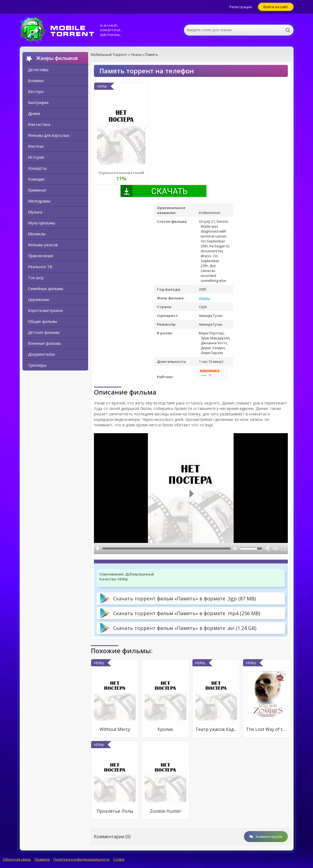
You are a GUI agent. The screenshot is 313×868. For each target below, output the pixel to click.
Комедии (36, 179)
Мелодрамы (39, 201)
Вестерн (36, 92)
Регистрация (241, 7)
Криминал (37, 190)
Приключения (41, 256)
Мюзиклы (37, 234)
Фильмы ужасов (43, 245)
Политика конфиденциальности (81, 859)
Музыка (35, 212)
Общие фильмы (43, 321)
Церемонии (39, 300)
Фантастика (39, 124)
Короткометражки (45, 310)
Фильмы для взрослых (49, 135)
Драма (34, 113)
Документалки (41, 354)
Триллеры (37, 365)
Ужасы (204, 298)
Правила (42, 859)
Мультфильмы (41, 223)
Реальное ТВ (40, 267)
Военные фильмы (44, 343)
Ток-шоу (36, 278)
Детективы (38, 70)
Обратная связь (17, 859)
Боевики (36, 81)
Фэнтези (36, 146)
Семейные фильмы (45, 289)
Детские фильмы (44, 332)
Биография (38, 102)
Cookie (119, 859)
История (36, 157)
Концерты (37, 168)
